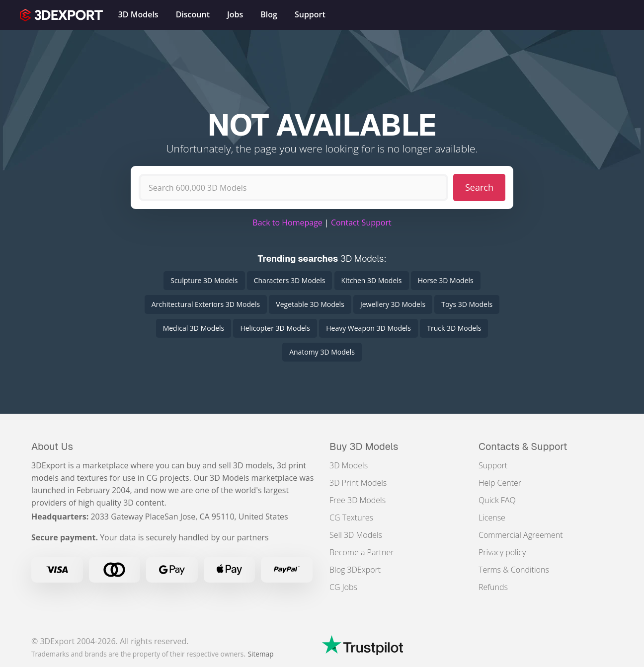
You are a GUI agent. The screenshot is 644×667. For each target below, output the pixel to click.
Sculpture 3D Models (204, 280)
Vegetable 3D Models (310, 304)
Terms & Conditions (514, 570)
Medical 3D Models (194, 328)
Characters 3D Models (290, 280)
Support (493, 465)
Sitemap (261, 654)
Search (479, 187)
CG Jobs (343, 587)
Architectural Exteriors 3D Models (206, 304)
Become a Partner (362, 552)
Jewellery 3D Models (393, 304)
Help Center (500, 483)
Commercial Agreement (521, 535)
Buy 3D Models (364, 446)
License (492, 518)
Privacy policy (502, 552)
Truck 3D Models (454, 328)
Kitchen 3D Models (372, 280)
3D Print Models (358, 483)
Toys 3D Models (467, 304)
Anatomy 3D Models (322, 352)
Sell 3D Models (356, 535)
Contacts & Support (523, 446)
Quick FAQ (497, 500)
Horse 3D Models (446, 280)
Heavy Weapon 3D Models (368, 328)
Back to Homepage (287, 222)
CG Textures (351, 518)
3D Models (349, 465)
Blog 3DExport (355, 570)
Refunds (493, 587)
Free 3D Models (358, 500)
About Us (52, 446)
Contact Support (361, 222)
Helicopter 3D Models (275, 328)
